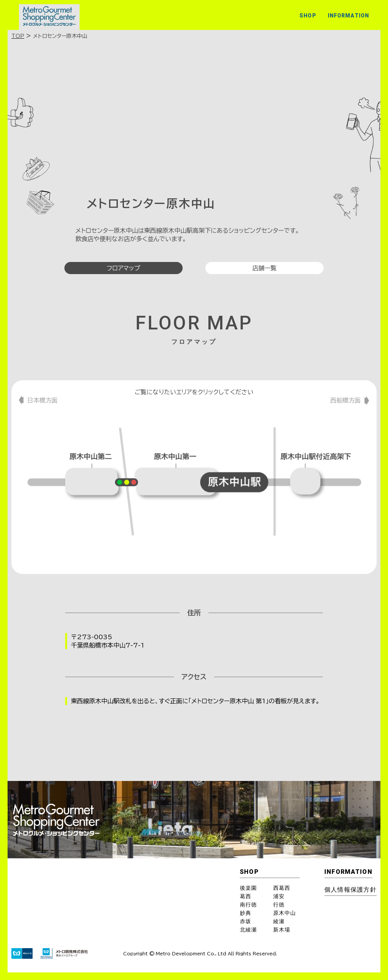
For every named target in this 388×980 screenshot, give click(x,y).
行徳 (279, 905)
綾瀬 (279, 921)
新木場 (282, 930)
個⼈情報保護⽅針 (350, 890)
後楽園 (248, 888)
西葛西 (282, 888)
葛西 (246, 896)
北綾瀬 (248, 930)
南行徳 (248, 905)
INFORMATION (348, 16)
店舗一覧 (264, 268)
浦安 (279, 896)
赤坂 (246, 921)
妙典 (246, 913)
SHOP (308, 16)
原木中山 (285, 913)
